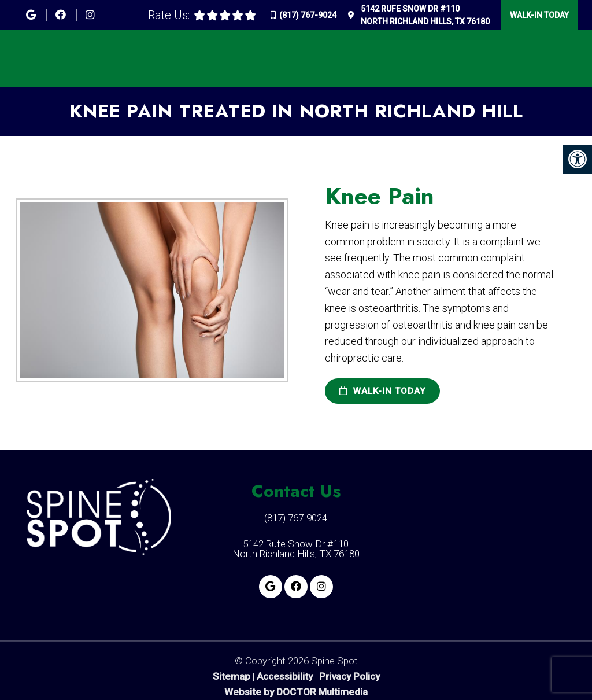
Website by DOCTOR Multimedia (296, 692)
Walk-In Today (539, 15)
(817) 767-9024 (308, 15)
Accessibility (285, 677)
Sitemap (232, 677)
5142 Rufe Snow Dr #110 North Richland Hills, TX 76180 (296, 549)
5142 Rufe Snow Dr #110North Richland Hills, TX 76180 (425, 15)
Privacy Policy (349, 677)
